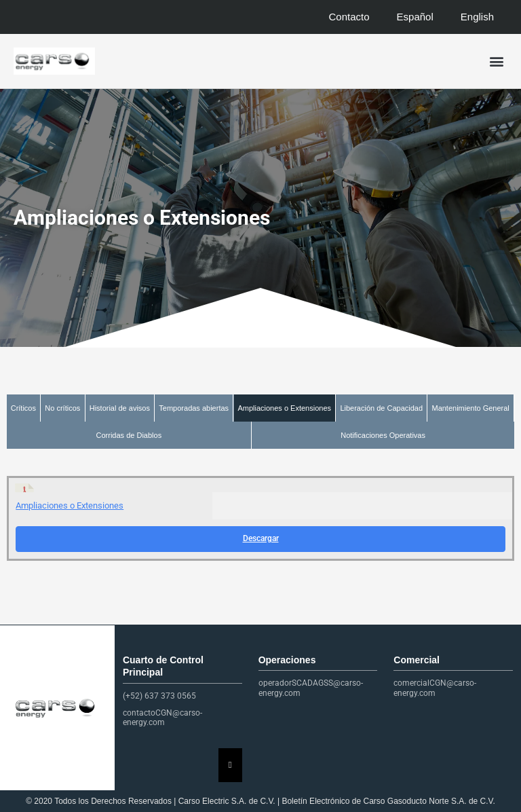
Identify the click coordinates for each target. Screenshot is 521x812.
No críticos (62, 408)
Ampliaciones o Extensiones (284, 408)
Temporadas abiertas (194, 408)
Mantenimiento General (470, 408)
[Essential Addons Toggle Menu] (230, 765)
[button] (496, 61)
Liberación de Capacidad (381, 408)
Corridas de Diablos (129, 435)
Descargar (261, 538)
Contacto (349, 17)
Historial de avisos (120, 408)
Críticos (23, 408)
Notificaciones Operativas (383, 435)
